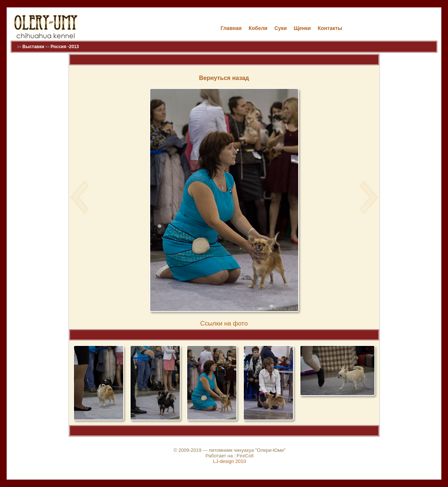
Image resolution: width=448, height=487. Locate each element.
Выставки (33, 47)
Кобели (258, 28)
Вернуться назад (224, 78)
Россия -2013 (65, 47)
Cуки (281, 28)
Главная (231, 28)
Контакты (330, 28)
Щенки (302, 28)
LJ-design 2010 (230, 461)
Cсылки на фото (224, 323)
